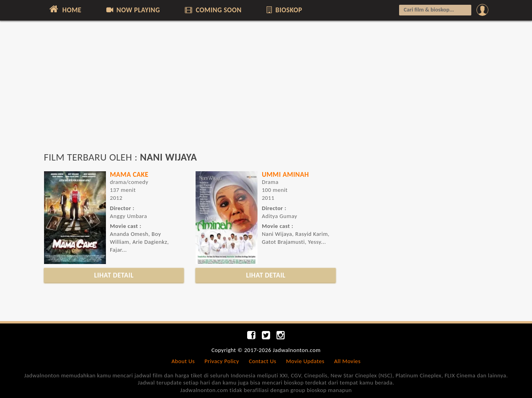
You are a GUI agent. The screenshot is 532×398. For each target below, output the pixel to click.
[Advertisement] (266, 90)
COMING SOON (213, 10)
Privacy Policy (222, 361)
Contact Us (262, 361)
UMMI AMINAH (285, 174)
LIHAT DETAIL (114, 275)
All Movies (347, 361)
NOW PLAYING (133, 10)
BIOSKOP (283, 10)
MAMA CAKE (129, 174)
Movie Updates (305, 361)
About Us (183, 361)
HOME (65, 9)
